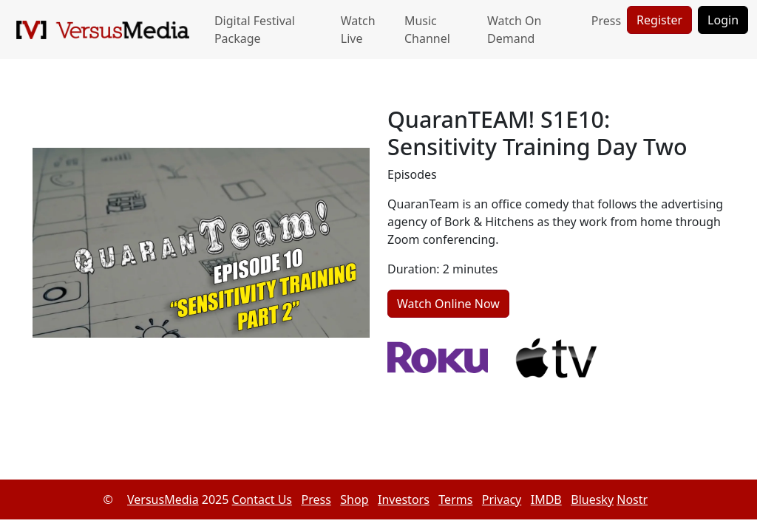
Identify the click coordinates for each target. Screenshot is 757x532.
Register (659, 20)
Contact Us (262, 499)
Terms (455, 499)
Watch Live (358, 30)
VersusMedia (163, 499)
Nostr (632, 499)
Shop (354, 499)
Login (723, 20)
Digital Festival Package (255, 30)
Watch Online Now (448, 304)
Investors (404, 499)
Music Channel (427, 30)
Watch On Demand (514, 30)
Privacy (502, 499)
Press (606, 21)
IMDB (546, 499)
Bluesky (592, 499)
